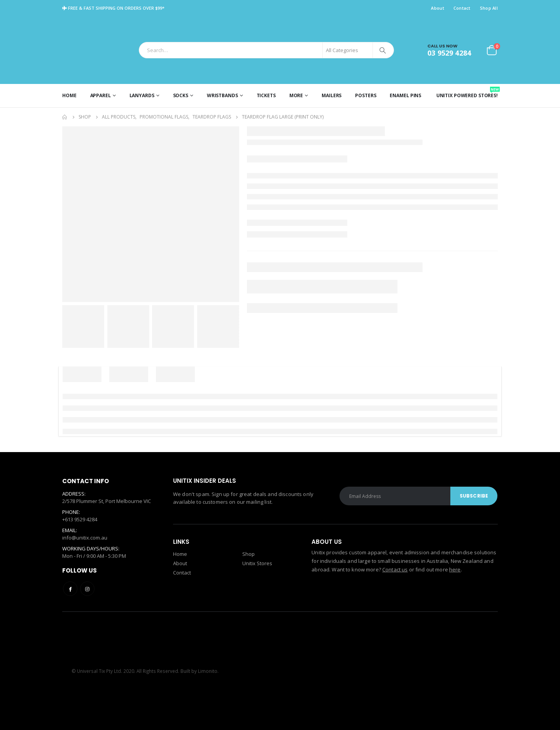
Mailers (332, 95)
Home (69, 95)
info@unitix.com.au (85, 538)
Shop (248, 554)
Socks (181, 95)
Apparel (101, 95)
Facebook (70, 589)
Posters (366, 95)
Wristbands (222, 95)
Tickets (266, 95)
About (437, 8)
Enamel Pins (405, 95)
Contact (462, 8)
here (455, 569)
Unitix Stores (257, 563)
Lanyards (142, 95)
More (296, 95)
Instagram (87, 589)
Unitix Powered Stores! (467, 93)
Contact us (395, 569)
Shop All (489, 8)
